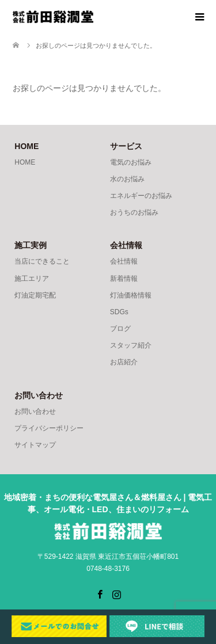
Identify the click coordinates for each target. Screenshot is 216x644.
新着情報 (124, 279)
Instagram (116, 593)
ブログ (120, 329)
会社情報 (124, 261)
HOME (25, 162)
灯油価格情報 (131, 295)
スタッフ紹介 (131, 345)
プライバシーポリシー (49, 428)
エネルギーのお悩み (141, 196)
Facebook (100, 593)
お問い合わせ (35, 411)
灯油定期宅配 (35, 295)
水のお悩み (127, 179)
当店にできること (42, 261)
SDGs (119, 312)
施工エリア (32, 279)
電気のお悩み (131, 162)
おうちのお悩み (134, 212)
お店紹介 (124, 362)
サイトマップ (35, 445)
